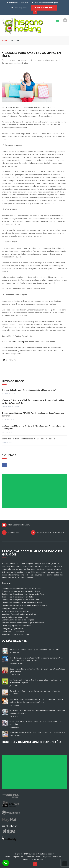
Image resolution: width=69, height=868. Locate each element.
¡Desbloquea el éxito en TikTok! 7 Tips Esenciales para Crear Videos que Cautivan (33, 414)
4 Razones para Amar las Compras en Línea (31, 54)
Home (5, 41)
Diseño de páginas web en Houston (16, 626)
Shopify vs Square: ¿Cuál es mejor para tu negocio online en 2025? (37, 732)
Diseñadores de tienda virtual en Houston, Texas (22, 603)
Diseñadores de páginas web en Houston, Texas (22, 588)
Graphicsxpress (21, 342)
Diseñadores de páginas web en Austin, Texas (21, 600)
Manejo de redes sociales (12, 608)
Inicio (8, 857)
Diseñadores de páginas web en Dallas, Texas (21, 597)
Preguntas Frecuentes (52, 857)
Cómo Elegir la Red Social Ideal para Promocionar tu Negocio (28, 439)
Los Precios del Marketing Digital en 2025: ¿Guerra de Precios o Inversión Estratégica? (33, 427)
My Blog (26, 860)
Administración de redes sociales (15, 611)
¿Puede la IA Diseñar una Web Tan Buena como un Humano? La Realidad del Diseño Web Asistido (33, 402)
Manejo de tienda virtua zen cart (15, 634)
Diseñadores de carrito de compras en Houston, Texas (24, 606)
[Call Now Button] (6, 863)
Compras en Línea (42, 60)
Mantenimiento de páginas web (15, 617)
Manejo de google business (13, 628)
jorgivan (25, 60)
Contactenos (38, 860)
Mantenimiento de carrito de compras (18, 620)
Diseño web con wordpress (13, 631)
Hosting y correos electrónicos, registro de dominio (23, 623)
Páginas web (18, 857)
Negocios (54, 60)
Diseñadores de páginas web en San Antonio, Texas (23, 594)
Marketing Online (33, 857)
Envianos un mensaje (44, 8)
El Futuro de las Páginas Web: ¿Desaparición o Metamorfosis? (29, 390)
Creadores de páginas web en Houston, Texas (21, 591)
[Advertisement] (35, 492)
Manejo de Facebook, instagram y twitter (19, 614)
